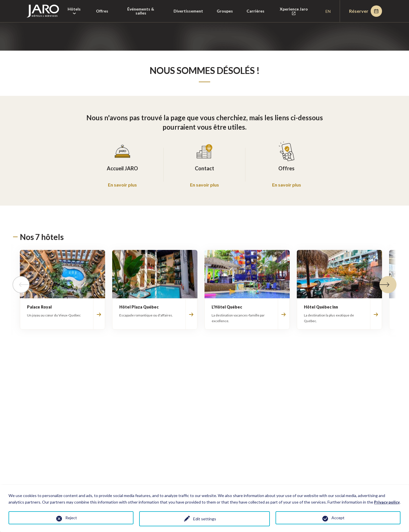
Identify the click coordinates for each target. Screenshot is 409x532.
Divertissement (188, 11)
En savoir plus (122, 185)
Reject (71, 518)
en (328, 11)
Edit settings (205, 519)
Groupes (225, 11)
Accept (338, 518)
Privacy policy (387, 502)
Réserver (366, 11)
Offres (102, 11)
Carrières (255, 11)
